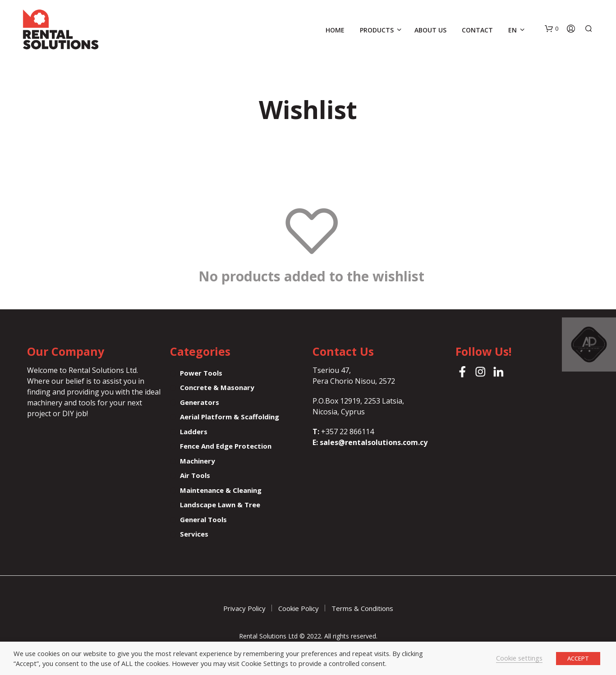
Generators (200, 402)
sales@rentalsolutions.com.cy (374, 442)
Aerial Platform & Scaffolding (230, 417)
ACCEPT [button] (578, 658)
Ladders (194, 432)
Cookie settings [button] (519, 658)
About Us (430, 30)
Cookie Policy (299, 608)
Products (377, 30)
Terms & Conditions (362, 608)
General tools (203, 519)
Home (335, 30)
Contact (477, 30)
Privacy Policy (244, 608)
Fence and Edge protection (226, 446)
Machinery (198, 461)
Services (194, 534)
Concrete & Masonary (217, 387)
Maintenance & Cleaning (221, 490)
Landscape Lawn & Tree (220, 505)
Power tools (201, 373)
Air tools (195, 475)
